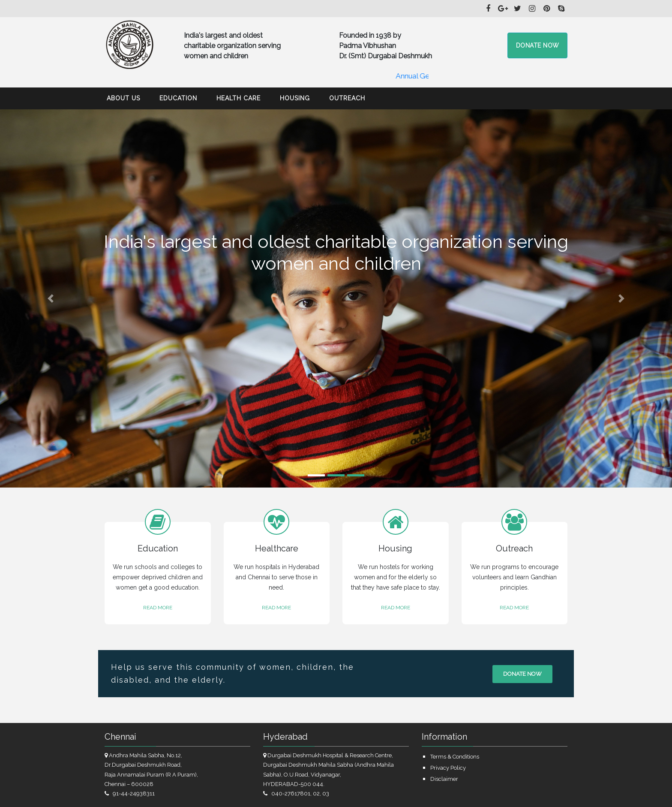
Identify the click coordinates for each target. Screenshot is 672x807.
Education (178, 98)
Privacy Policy (448, 768)
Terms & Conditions (455, 757)
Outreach (347, 98)
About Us (123, 98)
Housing (295, 98)
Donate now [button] (538, 45)
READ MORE (158, 608)
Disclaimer (444, 779)
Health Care (238, 98)
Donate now (522, 674)
